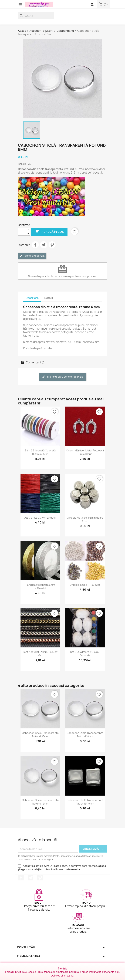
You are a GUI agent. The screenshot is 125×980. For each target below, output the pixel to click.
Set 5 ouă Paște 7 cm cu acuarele (85, 654)
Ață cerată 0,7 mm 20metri (40, 518)
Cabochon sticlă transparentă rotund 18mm (85, 735)
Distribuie (35, 245)
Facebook (21, 878)
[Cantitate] (22, 232)
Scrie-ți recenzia (32, 256)
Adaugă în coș (49, 232)
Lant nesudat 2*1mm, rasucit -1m (40, 654)
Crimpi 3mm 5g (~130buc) (85, 585)
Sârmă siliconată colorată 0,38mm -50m (40, 452)
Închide (62, 969)
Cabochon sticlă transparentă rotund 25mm (40, 735)
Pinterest (52, 245)
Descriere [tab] (32, 298)
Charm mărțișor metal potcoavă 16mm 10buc (85, 452)
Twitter (31, 878)
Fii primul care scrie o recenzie (62, 377)
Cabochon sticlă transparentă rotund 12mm (40, 802)
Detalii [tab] (49, 298)
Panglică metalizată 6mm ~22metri (40, 587)
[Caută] (36, 16)
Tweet (44, 245)
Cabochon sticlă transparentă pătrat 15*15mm (85, 802)
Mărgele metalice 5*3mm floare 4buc (85, 519)
